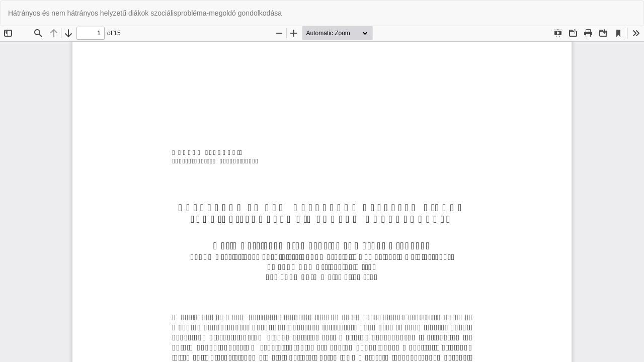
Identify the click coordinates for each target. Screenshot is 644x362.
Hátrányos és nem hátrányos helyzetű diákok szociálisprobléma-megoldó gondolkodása (145, 13)
